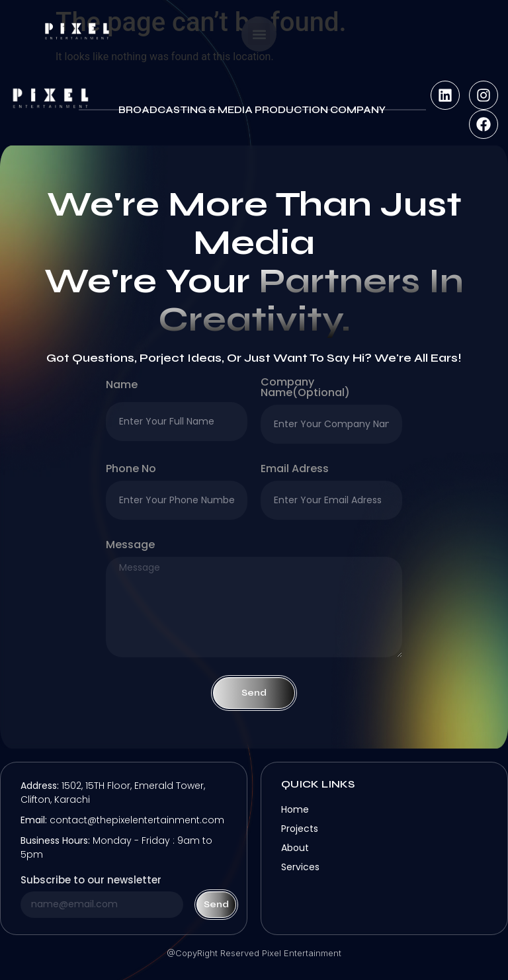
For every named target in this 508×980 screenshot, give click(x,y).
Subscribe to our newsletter (91, 881)
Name (122, 386)
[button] (259, 34)
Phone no (131, 470)
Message (130, 546)
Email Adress (295, 470)
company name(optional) (305, 388)
